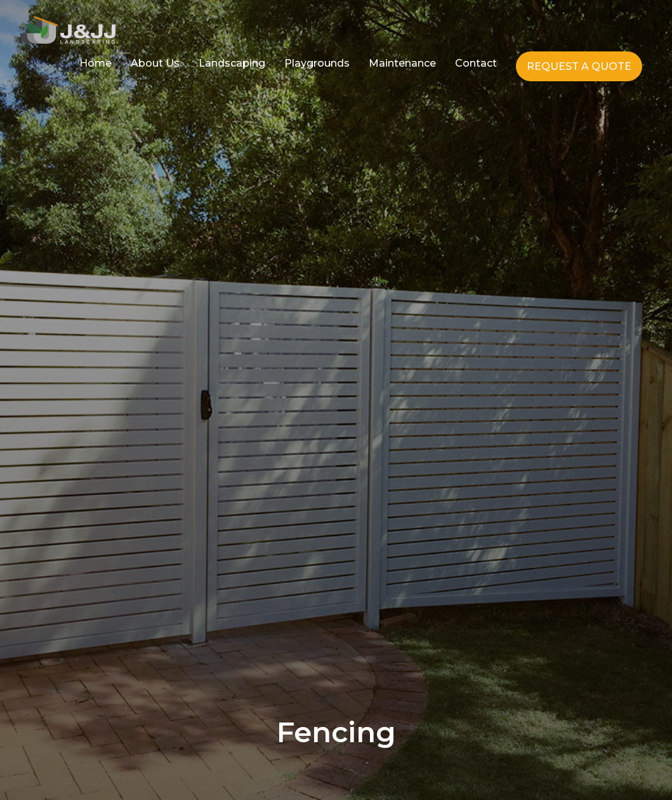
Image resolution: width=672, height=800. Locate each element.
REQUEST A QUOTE (579, 66)
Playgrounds (317, 63)
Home (96, 63)
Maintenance (402, 63)
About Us (155, 63)
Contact (476, 63)
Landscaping (232, 63)
